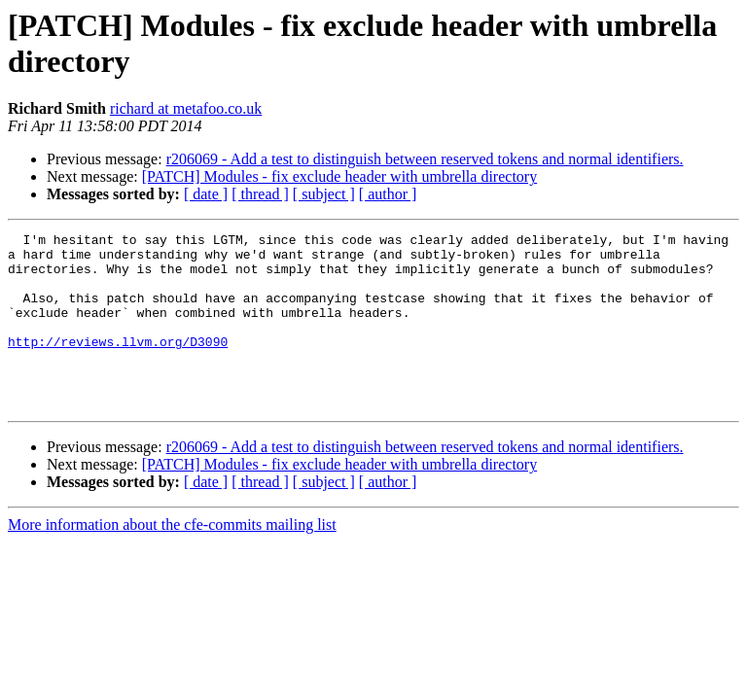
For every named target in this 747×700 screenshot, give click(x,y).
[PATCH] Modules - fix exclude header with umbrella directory (339, 176)
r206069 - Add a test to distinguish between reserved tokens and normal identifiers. (425, 159)
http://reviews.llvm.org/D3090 (118, 365)
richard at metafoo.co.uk (186, 108)
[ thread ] (260, 194)
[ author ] (388, 194)
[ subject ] (324, 194)
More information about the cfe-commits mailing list (172, 560)
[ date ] (206, 194)
